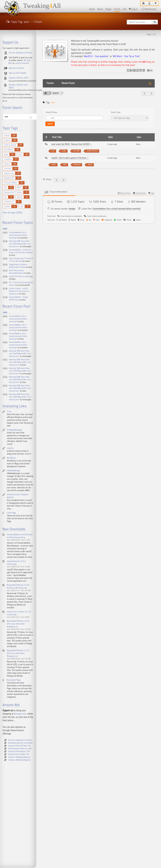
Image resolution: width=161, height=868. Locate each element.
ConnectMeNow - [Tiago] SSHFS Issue (18, 299)
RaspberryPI (9, 178)
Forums (50, 83)
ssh (22, 206)
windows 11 (9, 202)
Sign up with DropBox (18, 73)
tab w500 (76, 151)
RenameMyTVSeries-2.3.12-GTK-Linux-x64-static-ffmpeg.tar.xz (18, 624)
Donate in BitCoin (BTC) (19, 78)
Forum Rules (112, 44)
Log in (133, 9)
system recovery (92, 151)
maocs (54, 165)
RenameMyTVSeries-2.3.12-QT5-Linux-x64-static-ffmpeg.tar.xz (18, 653)
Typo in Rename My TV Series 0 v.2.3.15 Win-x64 (21, 260)
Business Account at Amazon (20, 743)
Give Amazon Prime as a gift (20, 749)
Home (92, 9)
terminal (8, 169)
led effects (9, 150)
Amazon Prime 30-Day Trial (19, 746)
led (5, 188)
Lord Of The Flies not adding (20, 277)
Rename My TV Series (13, 192)
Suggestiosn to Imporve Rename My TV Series (18, 266)
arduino (7, 140)
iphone (20, 197)
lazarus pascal (10, 145)
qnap (6, 154)
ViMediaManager (14, 471)
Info (125, 9)
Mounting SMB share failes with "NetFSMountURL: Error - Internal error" (20, 244)
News (100, 9)
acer (53, 151)
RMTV (19, 188)
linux (20, 154)
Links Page (11, 513)
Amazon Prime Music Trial (19, 751)
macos (7, 135)
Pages (108, 9)
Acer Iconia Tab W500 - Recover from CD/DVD (71, 144)
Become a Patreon (16, 68)
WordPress (11, 458)
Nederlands (149, 9)
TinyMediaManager (14, 430)
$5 (25, 60)
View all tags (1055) (12, 213)
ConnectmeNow (11, 183)
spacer (90, 165)
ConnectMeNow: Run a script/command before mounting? (117, 209)
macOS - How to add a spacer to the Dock (70, 158)
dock (65, 165)
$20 (10, 63)
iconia (64, 151)
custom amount (21, 63)
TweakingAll (42, 6)
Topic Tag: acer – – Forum (24, 21)
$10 (29, 60)
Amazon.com (20, 714)
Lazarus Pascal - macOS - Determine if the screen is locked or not (19, 291)
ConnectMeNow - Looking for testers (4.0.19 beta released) (21, 251)
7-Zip (9, 412)
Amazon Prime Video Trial (19, 754)
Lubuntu (10, 448)
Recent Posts (68, 83)
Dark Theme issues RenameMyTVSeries (17, 272)
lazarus (7, 164)
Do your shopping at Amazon (21, 53)
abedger (72, 209)
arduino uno (9, 173)
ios (5, 197)
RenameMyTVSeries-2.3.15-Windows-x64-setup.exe (18, 586)
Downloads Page (14, 680)
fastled (7, 206)
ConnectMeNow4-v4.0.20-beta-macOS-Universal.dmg (20, 536)
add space (77, 165)
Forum (117, 9)
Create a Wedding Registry (19, 757)
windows (8, 159)
